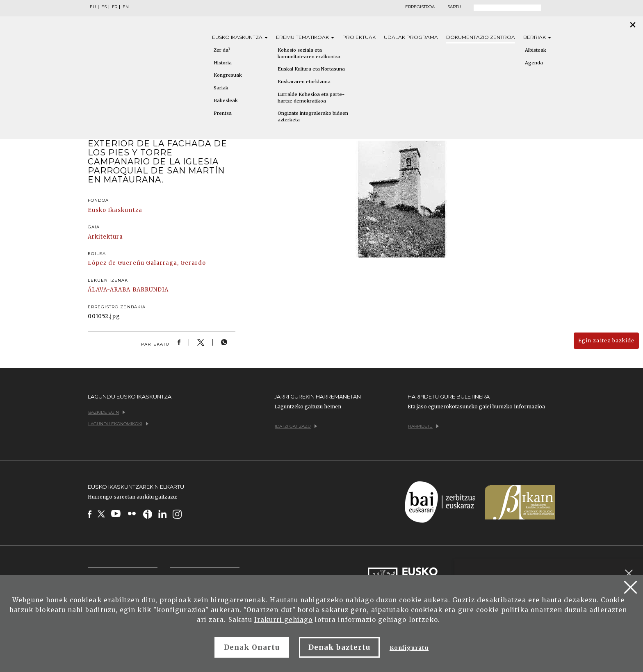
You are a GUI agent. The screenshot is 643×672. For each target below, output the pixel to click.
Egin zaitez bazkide (606, 341)
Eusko (240, 37)
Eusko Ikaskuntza (115, 210)
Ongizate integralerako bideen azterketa (313, 116)
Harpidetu (423, 426)
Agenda (534, 63)
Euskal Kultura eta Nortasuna (311, 69)
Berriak (537, 37)
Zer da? (222, 50)
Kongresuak (228, 75)
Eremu (305, 37)
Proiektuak (359, 37)
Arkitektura (105, 237)
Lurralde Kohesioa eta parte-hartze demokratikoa (311, 98)
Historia (223, 63)
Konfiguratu (409, 648)
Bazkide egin (107, 412)
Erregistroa (420, 7)
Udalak (411, 37)
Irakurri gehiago (284, 620)
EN (126, 7)
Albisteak (536, 50)
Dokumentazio (481, 37)
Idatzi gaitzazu (296, 426)
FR (115, 7)
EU (93, 7)
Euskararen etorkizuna (304, 82)
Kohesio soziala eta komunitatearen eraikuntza (309, 53)
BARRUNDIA (150, 290)
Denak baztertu (339, 647)
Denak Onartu (252, 647)
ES (104, 7)
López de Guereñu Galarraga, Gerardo (147, 263)
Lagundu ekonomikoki (118, 424)
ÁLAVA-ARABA (109, 290)
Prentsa (223, 113)
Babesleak (226, 100)
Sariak (221, 88)
